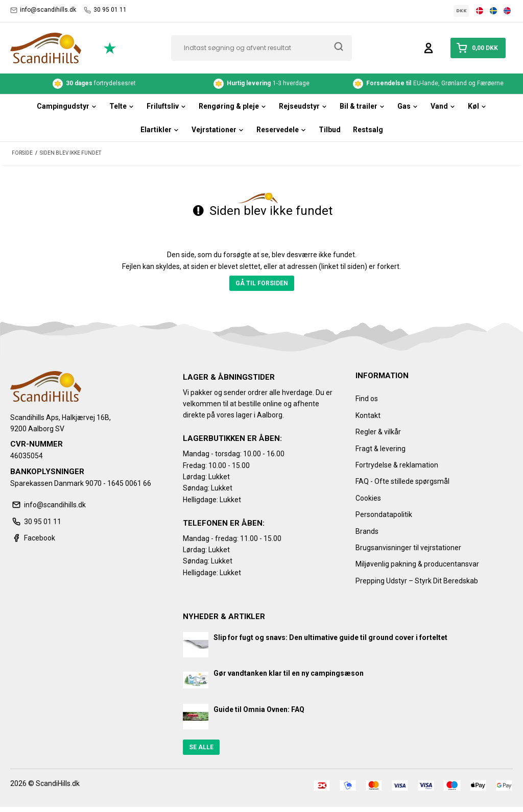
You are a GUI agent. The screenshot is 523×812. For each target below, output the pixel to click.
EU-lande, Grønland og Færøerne (429, 84)
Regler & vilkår (378, 432)
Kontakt (368, 415)
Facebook (33, 538)
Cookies (368, 498)
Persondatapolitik (384, 514)
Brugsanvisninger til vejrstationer (408, 548)
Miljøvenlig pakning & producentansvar (417, 564)
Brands (367, 531)
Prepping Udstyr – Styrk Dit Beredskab (417, 581)
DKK (461, 11)
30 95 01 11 (105, 10)
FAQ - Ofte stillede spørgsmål (402, 481)
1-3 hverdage (261, 84)
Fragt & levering (381, 449)
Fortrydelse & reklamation (397, 465)
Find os (367, 399)
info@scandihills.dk (43, 10)
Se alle (201, 747)
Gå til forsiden (262, 283)
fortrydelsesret (94, 84)
